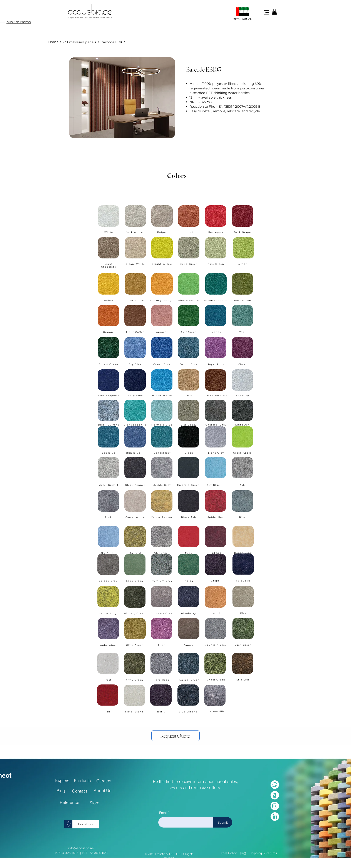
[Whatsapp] (275, 785)
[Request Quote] (175, 736)
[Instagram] (275, 806)
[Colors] (175, 176)
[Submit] (223, 822)
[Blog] (61, 791)
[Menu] (266, 12)
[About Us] (103, 791)
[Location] (86, 824)
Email (163, 813)
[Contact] (79, 791)
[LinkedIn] (275, 817)
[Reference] (69, 802)
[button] (274, 12)
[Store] (94, 803)
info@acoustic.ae (81, 848)
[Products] (82, 781)
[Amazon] (275, 795)
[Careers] (104, 781)
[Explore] (62, 780)
